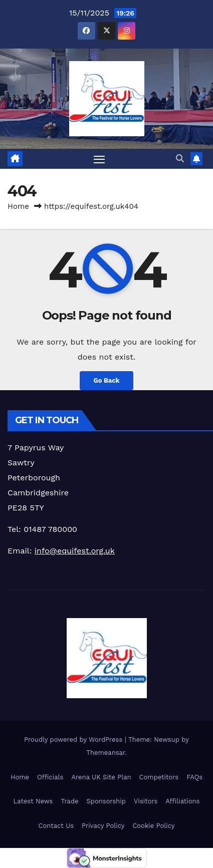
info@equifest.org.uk (75, 551)
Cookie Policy (153, 826)
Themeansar (105, 753)
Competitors (159, 777)
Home (18, 206)
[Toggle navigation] (99, 159)
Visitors (146, 801)
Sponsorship (106, 801)
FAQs (194, 777)
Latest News (33, 801)
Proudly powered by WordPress (74, 740)
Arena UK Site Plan (101, 777)
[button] (180, 159)
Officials (50, 777)
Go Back (107, 380)
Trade (69, 801)
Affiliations (182, 801)
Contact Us (56, 826)
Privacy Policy (103, 826)
